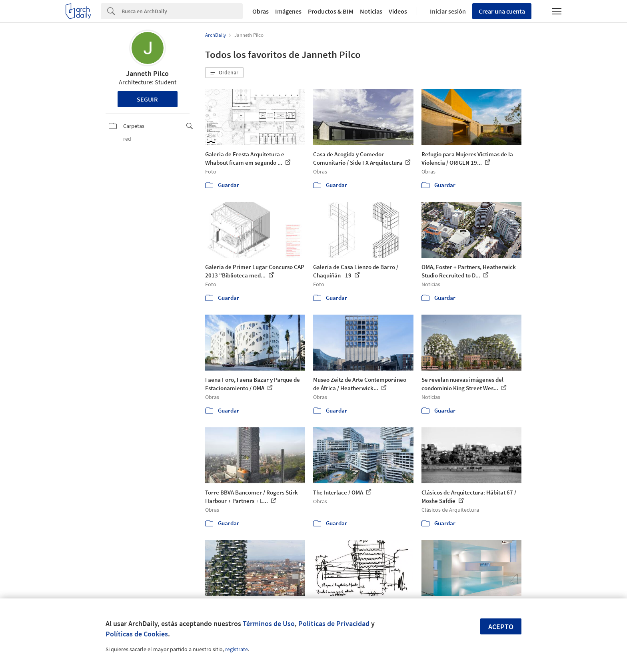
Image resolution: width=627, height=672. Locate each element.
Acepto (501, 627)
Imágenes (288, 11)
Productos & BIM (331, 11)
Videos (398, 11)
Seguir (147, 99)
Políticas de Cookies (137, 634)
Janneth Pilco (147, 73)
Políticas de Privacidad (334, 623)
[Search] (182, 11)
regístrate (237, 649)
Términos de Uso (269, 623)
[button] (224, 73)
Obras (261, 11)
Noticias (371, 11)
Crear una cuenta (502, 11)
